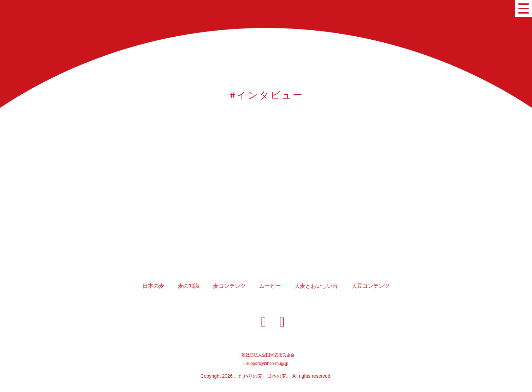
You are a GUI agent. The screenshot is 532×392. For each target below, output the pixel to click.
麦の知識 (189, 286)
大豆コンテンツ (370, 286)
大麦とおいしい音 (316, 286)
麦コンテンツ (229, 286)
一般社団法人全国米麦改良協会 (266, 355)
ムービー (270, 286)
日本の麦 (153, 286)
